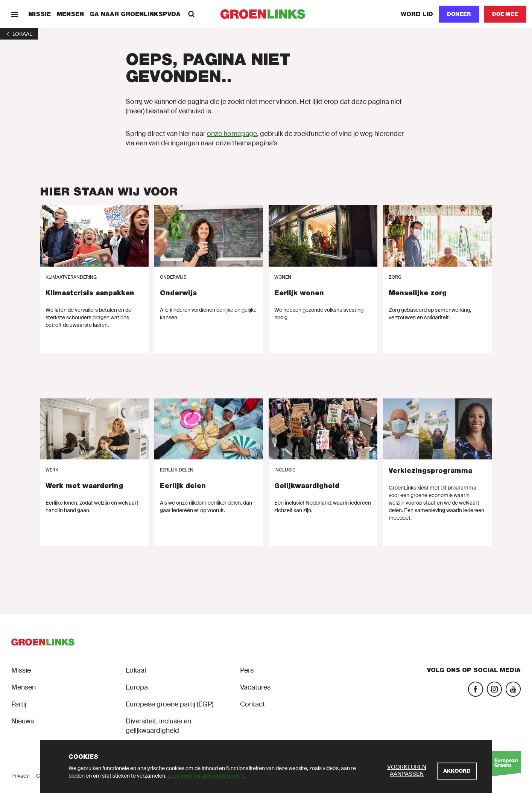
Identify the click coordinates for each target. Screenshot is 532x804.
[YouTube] (513, 689)
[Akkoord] (457, 771)
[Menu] (14, 14)
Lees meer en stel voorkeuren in (205, 776)
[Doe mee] (505, 14)
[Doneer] (459, 14)
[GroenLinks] (266, 14)
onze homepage (232, 134)
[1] (19, 34)
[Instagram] (494, 689)
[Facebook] (476, 689)
